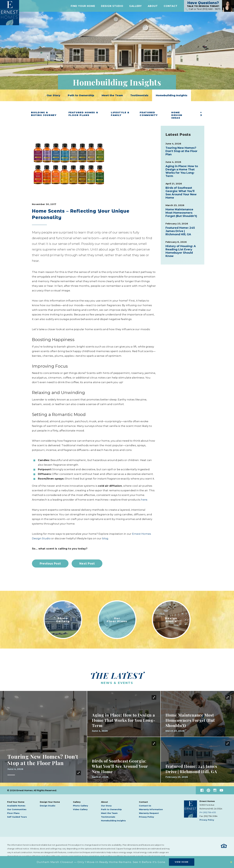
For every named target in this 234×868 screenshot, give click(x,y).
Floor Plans (13, 813)
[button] (83, 6)
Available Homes (16, 806)
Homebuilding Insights (172, 95)
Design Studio (112, 6)
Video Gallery (80, 809)
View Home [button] (182, 862)
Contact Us (145, 806)
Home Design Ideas (177, 115)
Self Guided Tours (17, 817)
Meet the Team (112, 95)
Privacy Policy (146, 817)
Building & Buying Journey (44, 114)
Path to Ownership (81, 95)
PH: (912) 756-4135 (208, 812)
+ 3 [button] (201, 114)
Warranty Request (149, 813)
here (144, 500)
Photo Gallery (81, 806)
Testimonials (139, 95)
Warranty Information (151, 809)
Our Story (54, 95)
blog (105, 538)
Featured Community (149, 114)
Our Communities (17, 809)
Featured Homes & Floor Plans (83, 114)
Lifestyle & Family (120, 114)
